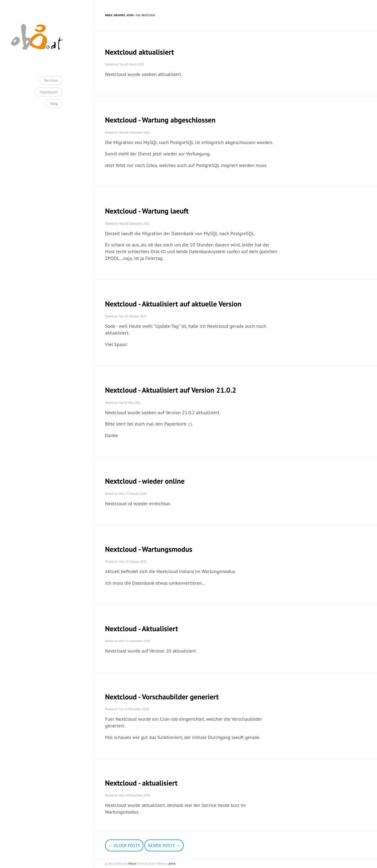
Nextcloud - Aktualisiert (142, 629)
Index (109, 15)
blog (54, 104)
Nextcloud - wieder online (145, 481)
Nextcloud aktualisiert (140, 52)
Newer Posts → (164, 845)
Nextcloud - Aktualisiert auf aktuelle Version (173, 304)
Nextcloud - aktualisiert (141, 783)
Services (51, 80)
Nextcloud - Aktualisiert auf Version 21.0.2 (171, 390)
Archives (119, 15)
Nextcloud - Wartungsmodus (149, 549)
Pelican (132, 864)
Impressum (49, 92)
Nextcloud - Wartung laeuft (147, 211)
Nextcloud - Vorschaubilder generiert (162, 697)
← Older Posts (124, 845)
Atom (130, 15)
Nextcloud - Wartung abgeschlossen (160, 120)
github (172, 864)
